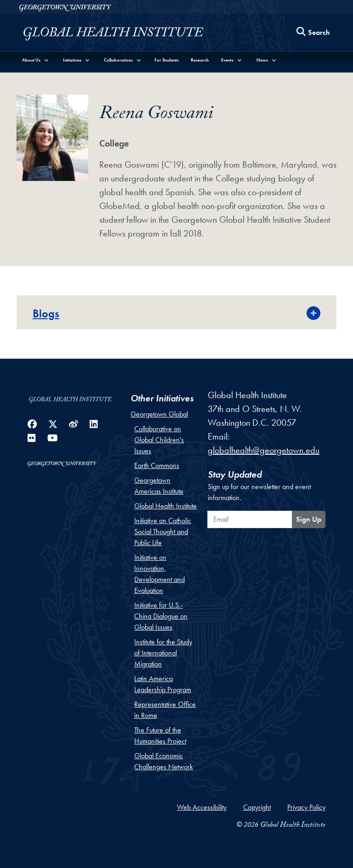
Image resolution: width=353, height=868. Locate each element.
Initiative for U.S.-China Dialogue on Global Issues (161, 616)
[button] (36, 60)
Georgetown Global (159, 414)
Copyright (257, 807)
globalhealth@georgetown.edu (264, 450)
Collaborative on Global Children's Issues (159, 440)
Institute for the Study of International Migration (163, 653)
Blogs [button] (46, 313)
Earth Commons (157, 465)
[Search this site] (313, 33)
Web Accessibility (202, 807)
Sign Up (309, 519)
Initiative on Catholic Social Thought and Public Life (163, 532)
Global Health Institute (165, 506)
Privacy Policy (306, 807)
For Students (167, 60)
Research (200, 60)
